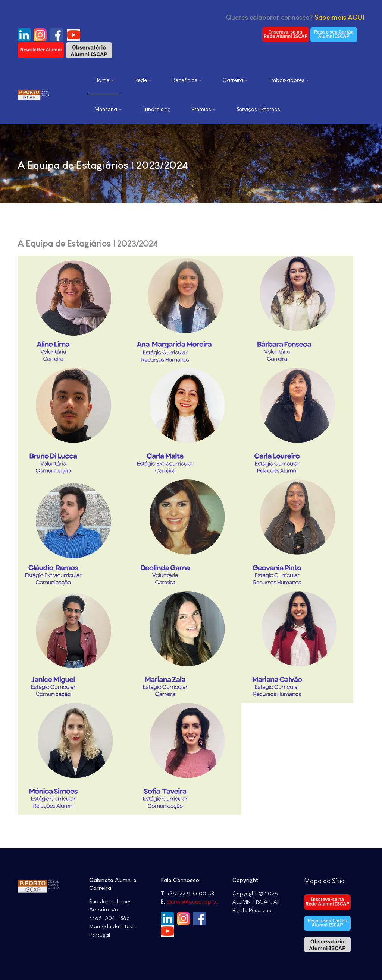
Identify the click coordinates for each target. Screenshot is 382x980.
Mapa (314, 881)
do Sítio (334, 881)
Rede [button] (143, 80)
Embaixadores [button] (289, 80)
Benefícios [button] (187, 80)
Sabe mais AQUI (339, 18)
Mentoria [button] (108, 109)
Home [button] (104, 80)
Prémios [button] (203, 109)
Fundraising (156, 109)
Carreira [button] (235, 80)
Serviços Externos (258, 109)
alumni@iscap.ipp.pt (192, 902)
